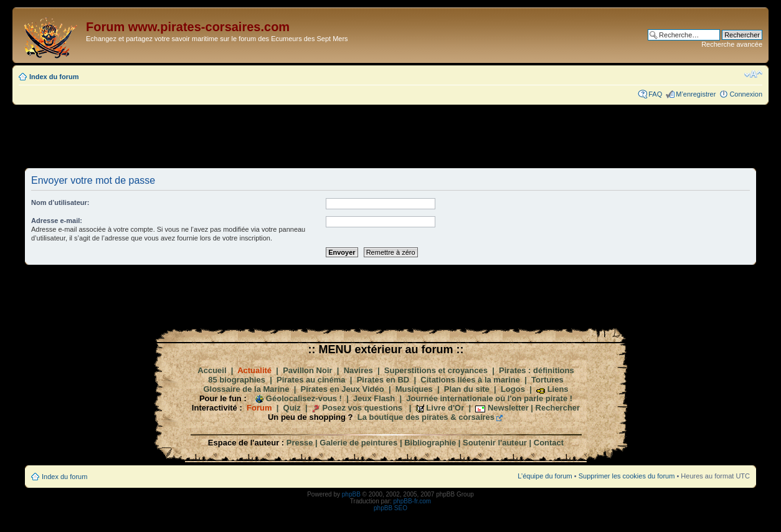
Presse (300, 443)
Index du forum (54, 77)
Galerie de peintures (358, 443)
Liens (558, 389)
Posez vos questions (362, 408)
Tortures (547, 380)
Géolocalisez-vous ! (304, 398)
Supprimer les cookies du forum (627, 476)
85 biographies (237, 380)
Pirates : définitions (537, 370)
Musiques (414, 389)
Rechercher (558, 408)
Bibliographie (430, 443)
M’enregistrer (696, 94)
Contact (549, 443)
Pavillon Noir (307, 370)
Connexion (746, 94)
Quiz (292, 408)
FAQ (655, 94)
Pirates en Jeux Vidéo (343, 389)
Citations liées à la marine (470, 380)
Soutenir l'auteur (495, 443)
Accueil (212, 370)
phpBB (351, 494)
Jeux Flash (374, 398)
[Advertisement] (391, 136)
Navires (358, 370)
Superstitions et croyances (436, 370)
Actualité (254, 370)
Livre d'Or (445, 408)
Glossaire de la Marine (246, 389)
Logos (513, 389)
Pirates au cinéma (311, 380)
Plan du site (467, 389)
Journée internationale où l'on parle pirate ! (489, 398)
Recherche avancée (732, 44)
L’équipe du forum (545, 476)
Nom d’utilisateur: (60, 202)
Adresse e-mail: (57, 221)
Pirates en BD (383, 380)
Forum (259, 408)
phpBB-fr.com (413, 501)
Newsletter (508, 408)
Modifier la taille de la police (753, 74)
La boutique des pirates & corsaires (426, 417)
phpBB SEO (391, 508)
